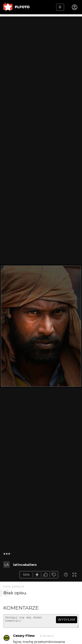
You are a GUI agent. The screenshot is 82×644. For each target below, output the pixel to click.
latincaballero (25, 565)
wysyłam (66, 620)
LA (7, 565)
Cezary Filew (24, 638)
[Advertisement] (41, 57)
